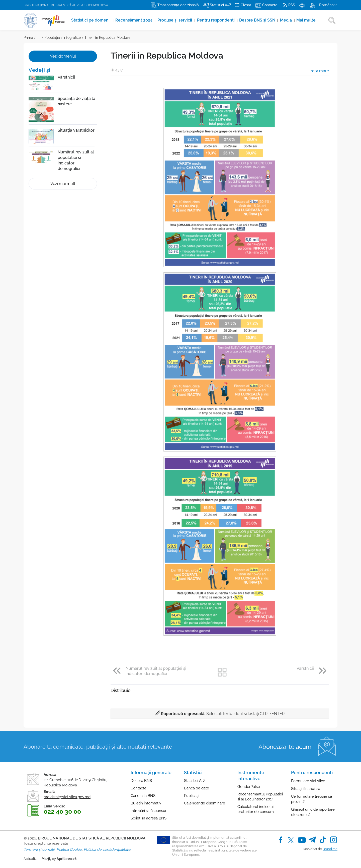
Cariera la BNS (143, 796)
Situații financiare (306, 789)
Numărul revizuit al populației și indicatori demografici (76, 160)
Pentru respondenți (218, 20)
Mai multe (308, 20)
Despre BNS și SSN (260, 20)
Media (288, 20)
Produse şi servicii (176, 20)
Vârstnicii (66, 77)
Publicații (192, 796)
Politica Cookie (69, 849)
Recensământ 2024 (135, 20)
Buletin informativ (146, 803)
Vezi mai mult (63, 184)
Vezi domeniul (63, 56)
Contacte (139, 788)
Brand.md (330, 849)
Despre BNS (141, 781)
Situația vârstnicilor (76, 130)
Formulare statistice (308, 781)
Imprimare (316, 71)
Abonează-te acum (285, 747)
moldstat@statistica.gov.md (67, 797)
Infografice (72, 38)
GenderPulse (249, 787)
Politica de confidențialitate (107, 849)
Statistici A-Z (195, 781)
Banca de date (197, 788)
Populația (52, 38)
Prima (28, 38)
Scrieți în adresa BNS (149, 818)
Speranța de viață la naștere (76, 101)
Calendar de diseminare (205, 803)
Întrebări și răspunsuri (149, 811)
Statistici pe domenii (92, 20)
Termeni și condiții (39, 849)
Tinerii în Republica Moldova (108, 38)
